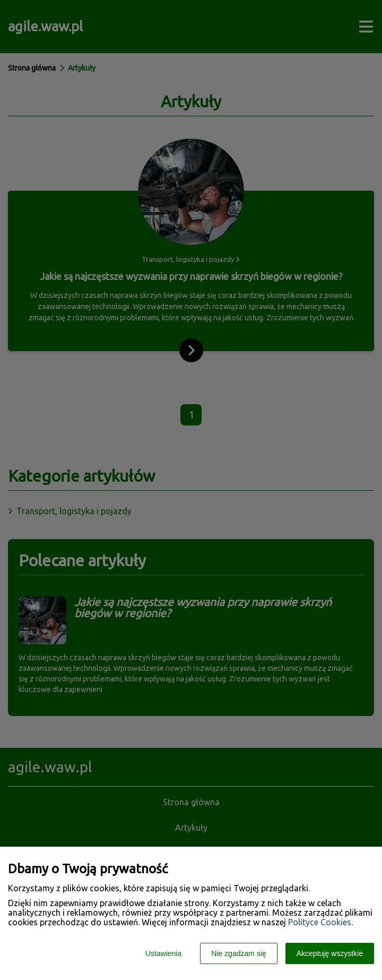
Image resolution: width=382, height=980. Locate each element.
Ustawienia (163, 953)
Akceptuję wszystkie (330, 953)
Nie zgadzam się (239, 953)
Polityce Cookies (320, 922)
